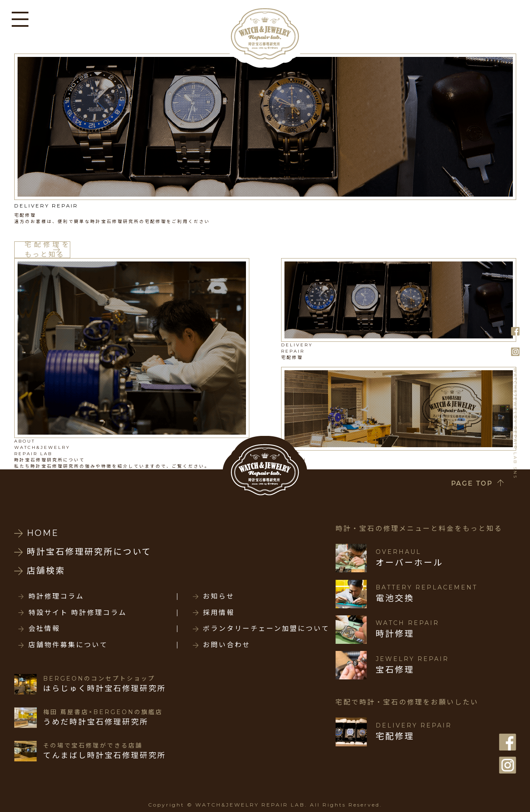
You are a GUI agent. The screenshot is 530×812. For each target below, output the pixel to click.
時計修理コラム (56, 597)
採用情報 (219, 613)
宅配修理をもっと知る (47, 250)
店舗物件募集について (68, 645)
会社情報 (44, 629)
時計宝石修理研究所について (89, 552)
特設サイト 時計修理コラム (78, 613)
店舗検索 (46, 571)
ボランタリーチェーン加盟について (266, 629)
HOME (43, 533)
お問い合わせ (227, 645)
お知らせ (219, 597)
